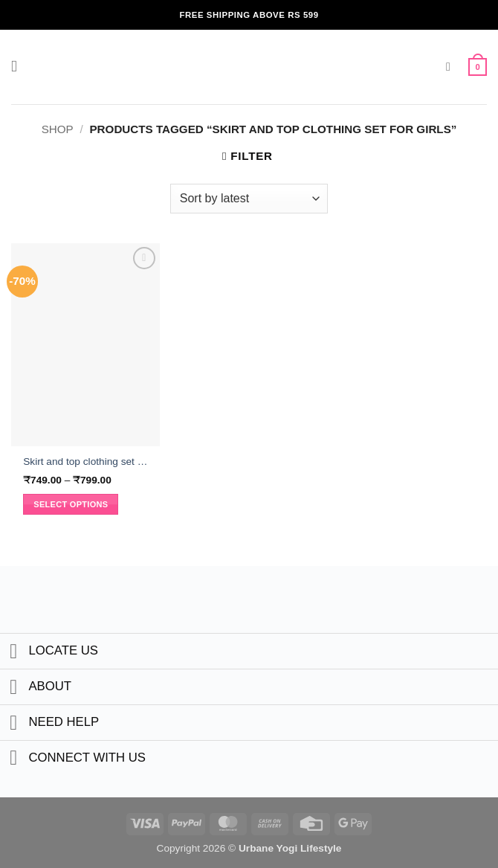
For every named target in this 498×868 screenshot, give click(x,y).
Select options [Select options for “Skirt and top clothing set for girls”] (71, 504)
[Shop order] (249, 199)
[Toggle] (14, 653)
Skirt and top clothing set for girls (85, 462)
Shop (58, 129)
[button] (20, 67)
